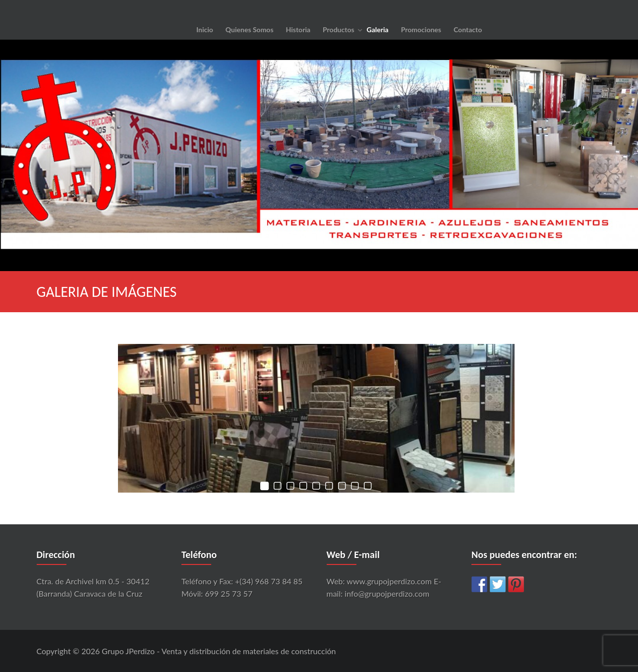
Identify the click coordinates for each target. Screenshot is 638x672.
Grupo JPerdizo (128, 651)
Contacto (468, 29)
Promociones (421, 29)
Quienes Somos (250, 29)
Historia (298, 29)
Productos (339, 29)
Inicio (205, 29)
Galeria (378, 29)
